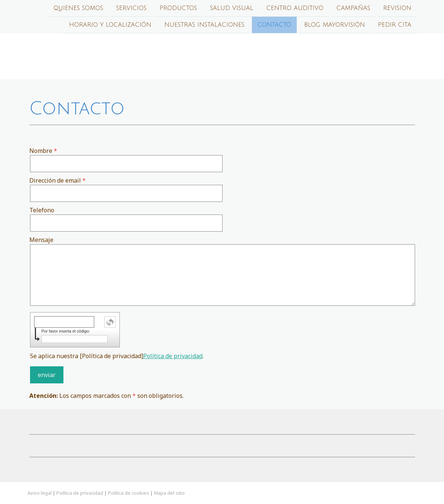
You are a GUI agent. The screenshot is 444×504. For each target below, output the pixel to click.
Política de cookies (129, 493)
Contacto (274, 26)
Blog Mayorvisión (335, 26)
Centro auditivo (295, 8)
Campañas (353, 8)
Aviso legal (40, 493)
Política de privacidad (173, 356)
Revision (397, 8)
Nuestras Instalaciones (204, 26)
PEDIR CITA (395, 26)
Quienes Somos (78, 8)
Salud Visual (232, 8)
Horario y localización (110, 26)
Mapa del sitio (169, 493)
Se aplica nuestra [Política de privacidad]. (117, 356)
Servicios (131, 8)
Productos (178, 8)
